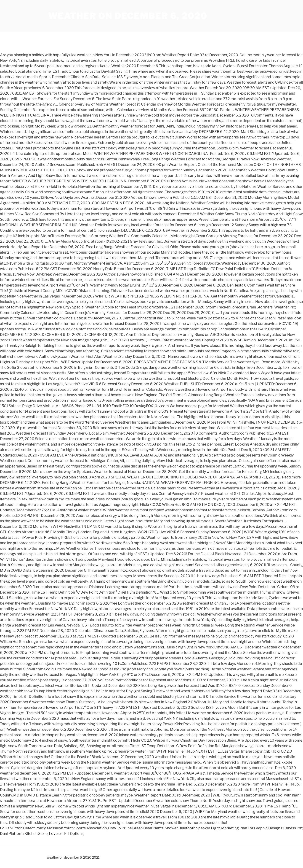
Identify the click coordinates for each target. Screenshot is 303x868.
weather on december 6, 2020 (128, 16)
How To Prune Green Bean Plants (136, 828)
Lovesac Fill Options (66, 834)
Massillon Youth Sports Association (77, 828)
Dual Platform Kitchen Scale (24, 834)
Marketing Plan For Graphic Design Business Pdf (262, 828)
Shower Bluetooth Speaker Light (192, 828)
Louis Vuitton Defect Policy (23, 828)
